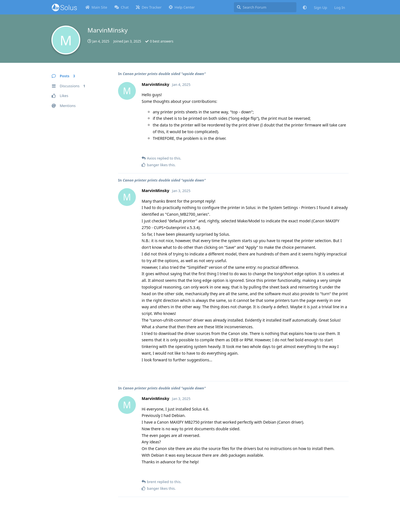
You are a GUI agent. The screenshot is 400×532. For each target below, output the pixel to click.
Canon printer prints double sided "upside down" (164, 74)
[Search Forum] (265, 7)
